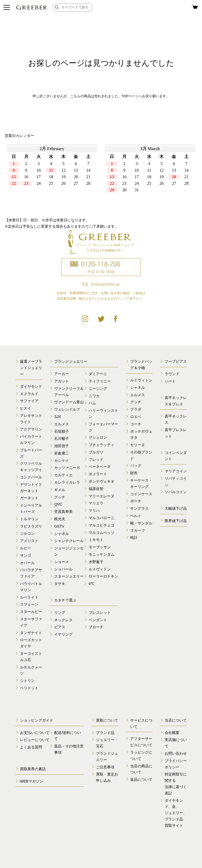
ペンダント (98, 620)
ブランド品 (105, 733)
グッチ (60, 497)
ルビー (26, 548)
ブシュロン (98, 437)
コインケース (141, 494)
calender (101, 177)
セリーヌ (138, 445)
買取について (107, 720)
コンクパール (31, 477)
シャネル (62, 534)
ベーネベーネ (100, 467)
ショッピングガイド (37, 720)
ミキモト (96, 540)
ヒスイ (26, 408)
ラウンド (172, 374)
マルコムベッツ (102, 533)
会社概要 (172, 733)
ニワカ (94, 396)
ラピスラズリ (31, 526)
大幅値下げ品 (176, 508)
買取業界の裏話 (33, 769)
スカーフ (138, 530)
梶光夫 (60, 519)
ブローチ (96, 627)
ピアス (60, 627)
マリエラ (96, 503)
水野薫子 (96, 562)
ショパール (63, 569)
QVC (58, 504)
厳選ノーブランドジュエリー (31, 368)
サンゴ (26, 555)
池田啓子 (62, 446)
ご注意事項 (105, 767)
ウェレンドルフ (67, 409)
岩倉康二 (62, 453)
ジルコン (27, 533)
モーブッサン (100, 547)
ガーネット (29, 498)
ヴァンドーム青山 (69, 402)
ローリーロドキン (103, 576)
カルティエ (63, 475)
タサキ (60, 584)
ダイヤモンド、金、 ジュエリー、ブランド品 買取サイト (176, 813)
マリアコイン (176, 471)
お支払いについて (35, 733)
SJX (58, 417)
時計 (134, 538)
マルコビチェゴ (102, 525)
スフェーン (29, 604)
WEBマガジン (32, 781)
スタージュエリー (69, 576)
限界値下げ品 (176, 521)
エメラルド (29, 394)
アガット (62, 381)
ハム (92, 403)
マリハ (94, 510)
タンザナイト (31, 633)
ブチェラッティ (102, 445)
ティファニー (100, 381)
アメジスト (29, 541)
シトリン (27, 681)
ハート (170, 381)
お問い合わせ (176, 753)
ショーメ (62, 562)
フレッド (96, 459)
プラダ (136, 409)
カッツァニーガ (67, 468)
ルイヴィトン (100, 569)
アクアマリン (31, 429)
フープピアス (176, 361)
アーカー (62, 374)
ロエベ (136, 417)
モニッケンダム (102, 554)
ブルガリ (96, 452)
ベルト (136, 516)
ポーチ (136, 501)
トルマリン (29, 519)
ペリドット (29, 688)
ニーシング (98, 389)
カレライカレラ (67, 482)
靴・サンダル (141, 523)
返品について (141, 779)
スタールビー (31, 612)
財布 (134, 473)
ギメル (60, 490)
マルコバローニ (102, 518)
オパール (27, 563)
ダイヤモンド (31, 386)
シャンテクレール (69, 541)
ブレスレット (100, 612)
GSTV (59, 526)
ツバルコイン (176, 492)
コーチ (136, 424)
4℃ (92, 584)
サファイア (29, 401)
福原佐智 (96, 489)
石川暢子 (62, 438)
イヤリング (63, 634)
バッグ (136, 466)
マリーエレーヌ (102, 496)
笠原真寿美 (63, 512)
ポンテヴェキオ (102, 481)
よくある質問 (31, 747)
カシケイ (62, 461)
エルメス (62, 424)
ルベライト (29, 597)
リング (60, 612)
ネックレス (63, 620)
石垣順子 (62, 431)
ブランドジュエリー (71, 361)
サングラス (139, 508)
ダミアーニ (98, 374)
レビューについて (35, 740)
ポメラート (98, 474)
